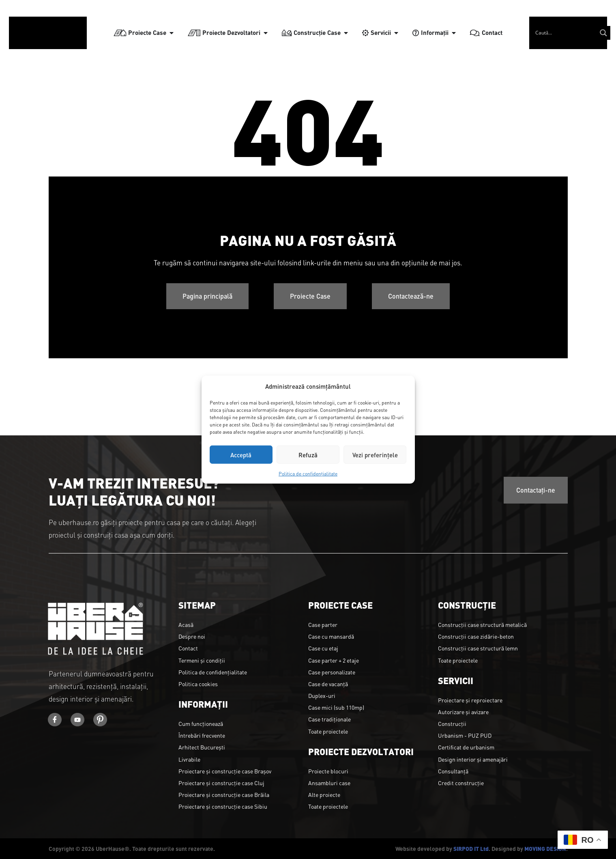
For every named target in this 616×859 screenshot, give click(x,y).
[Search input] (572, 28)
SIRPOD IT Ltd (471, 848)
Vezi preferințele (375, 454)
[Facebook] (56, 721)
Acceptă (241, 454)
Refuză (308, 454)
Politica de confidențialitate (308, 474)
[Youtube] (81, 721)
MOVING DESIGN (545, 848)
